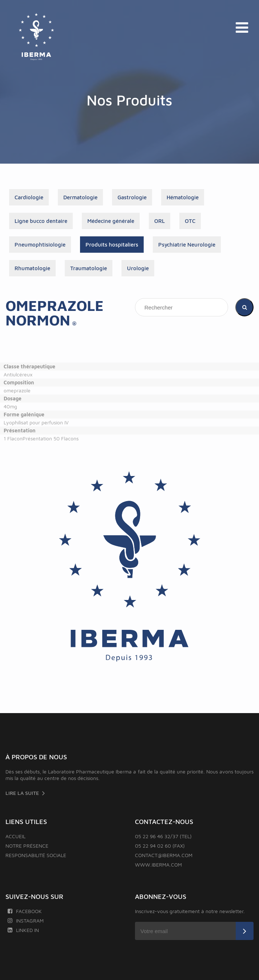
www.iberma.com (158, 865)
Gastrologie (132, 197)
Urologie (138, 268)
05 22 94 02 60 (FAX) (160, 846)
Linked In (23, 930)
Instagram (25, 921)
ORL (160, 221)
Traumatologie (89, 268)
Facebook (25, 911)
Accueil (15, 836)
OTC (190, 221)
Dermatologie (80, 197)
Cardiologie (29, 197)
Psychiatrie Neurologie (187, 245)
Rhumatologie (32, 268)
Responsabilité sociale (36, 855)
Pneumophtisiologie (40, 245)
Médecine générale (111, 221)
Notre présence (27, 846)
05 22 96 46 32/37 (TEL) (163, 836)
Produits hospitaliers (112, 245)
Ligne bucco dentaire (41, 221)
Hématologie (183, 197)
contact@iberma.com (164, 855)
